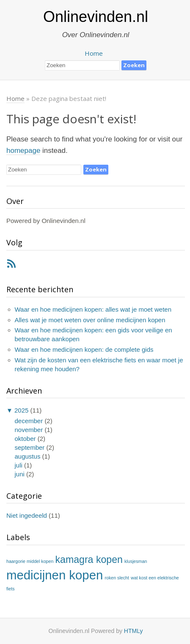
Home (94, 53)
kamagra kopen (89, 560)
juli (19, 465)
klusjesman (136, 561)
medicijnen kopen (55, 575)
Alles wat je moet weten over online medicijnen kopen (90, 320)
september (30, 447)
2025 (21, 410)
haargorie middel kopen (30, 561)
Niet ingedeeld (27, 515)
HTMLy (134, 631)
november (29, 430)
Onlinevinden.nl (96, 17)
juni (20, 474)
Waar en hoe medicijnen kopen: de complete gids (84, 349)
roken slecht (117, 578)
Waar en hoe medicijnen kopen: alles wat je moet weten (93, 309)
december (29, 421)
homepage (23, 151)
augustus (28, 456)
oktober (25, 439)
